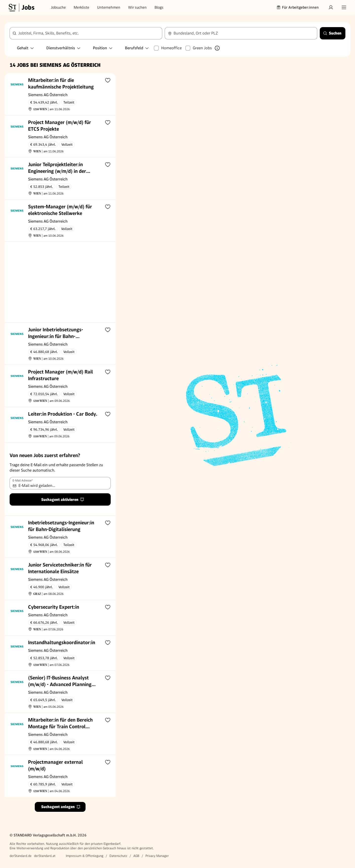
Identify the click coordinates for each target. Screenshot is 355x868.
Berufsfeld (137, 48)
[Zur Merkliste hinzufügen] (108, 80)
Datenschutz (118, 856)
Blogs (159, 7)
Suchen (332, 33)
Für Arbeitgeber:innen (298, 7)
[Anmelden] (331, 7)
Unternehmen (109, 7)
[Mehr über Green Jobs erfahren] (217, 48)
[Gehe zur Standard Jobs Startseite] (21, 7)
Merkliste (81, 7)
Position (103, 48)
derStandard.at (45, 856)
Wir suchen (137, 7)
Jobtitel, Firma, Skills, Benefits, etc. (49, 33)
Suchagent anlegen (61, 807)
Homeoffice (171, 48)
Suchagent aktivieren (63, 500)
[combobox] (86, 33)
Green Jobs (202, 48)
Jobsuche (58, 7)
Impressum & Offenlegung (85, 856)
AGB (136, 856)
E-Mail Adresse (23, 480)
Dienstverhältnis (64, 48)
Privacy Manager (157, 856)
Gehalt (26, 48)
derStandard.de (21, 856)
